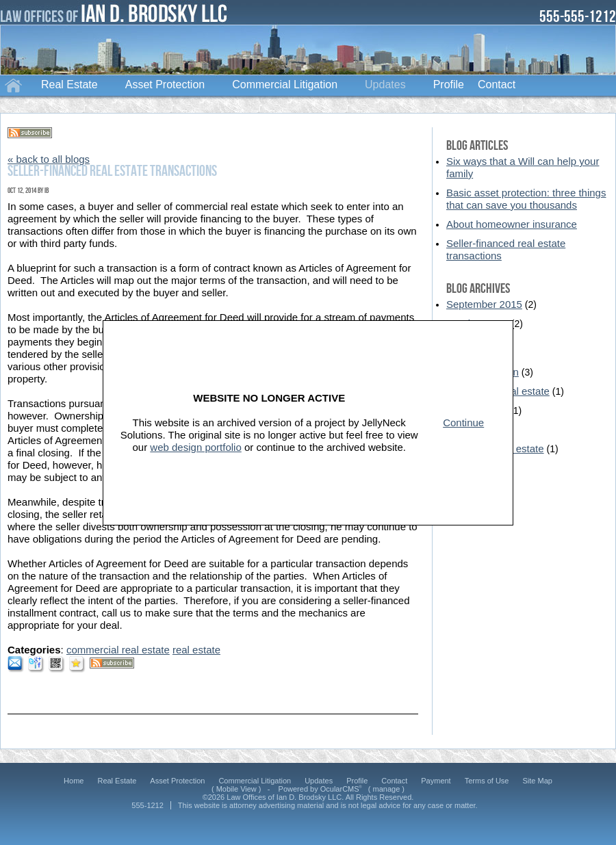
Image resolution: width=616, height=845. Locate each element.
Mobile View (236, 789)
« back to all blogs (49, 159)
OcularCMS (341, 789)
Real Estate (69, 84)
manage (387, 789)
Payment (436, 781)
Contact (497, 84)
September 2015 (484, 304)
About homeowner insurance (512, 224)
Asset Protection (165, 84)
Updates (385, 84)
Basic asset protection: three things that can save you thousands (526, 199)
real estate (196, 650)
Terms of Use (487, 781)
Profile (449, 84)
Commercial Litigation (285, 84)
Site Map (537, 781)
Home (14, 84)
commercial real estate (118, 650)
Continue (463, 422)
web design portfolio (195, 447)
